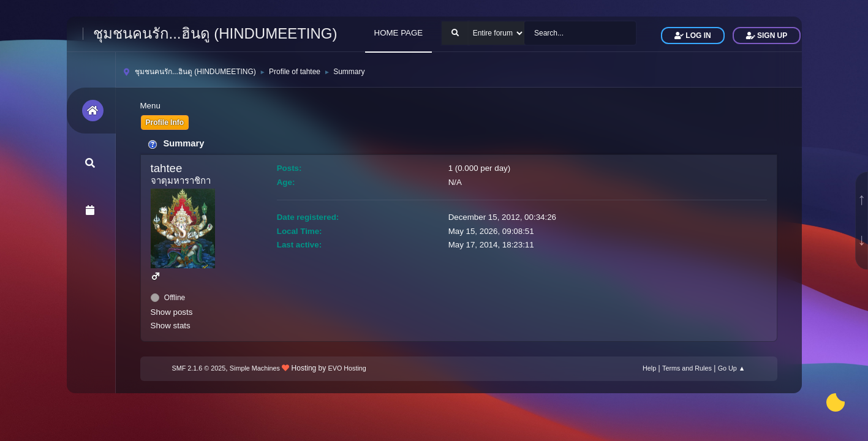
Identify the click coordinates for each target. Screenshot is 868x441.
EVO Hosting (347, 368)
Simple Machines (255, 368)
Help (649, 368)
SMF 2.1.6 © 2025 (199, 368)
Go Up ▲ (732, 368)
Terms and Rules (687, 368)
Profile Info (165, 123)
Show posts (172, 312)
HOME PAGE (399, 33)
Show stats (171, 326)
